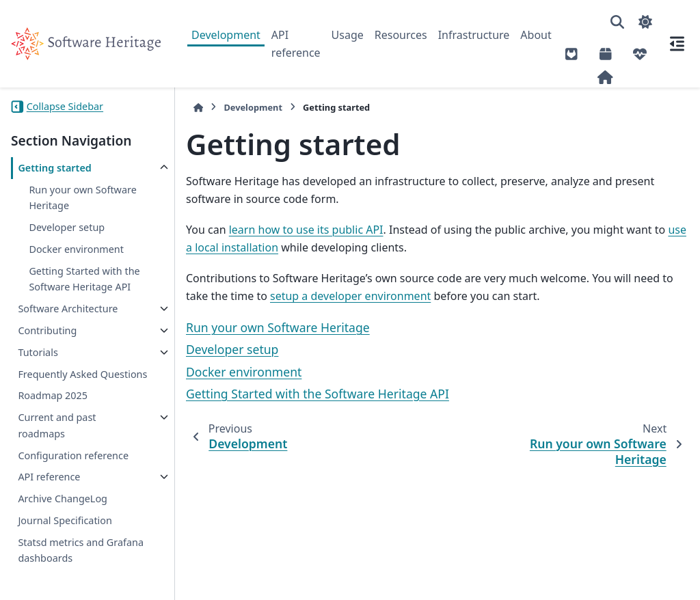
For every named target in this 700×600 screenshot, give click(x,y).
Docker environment (76, 249)
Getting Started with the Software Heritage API (84, 279)
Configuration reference (73, 455)
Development (226, 35)
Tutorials (38, 352)
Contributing (47, 330)
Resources (401, 35)
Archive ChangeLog (63, 499)
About (536, 35)
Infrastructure (474, 35)
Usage (348, 35)
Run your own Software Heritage (82, 198)
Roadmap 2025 (53, 395)
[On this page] (677, 44)
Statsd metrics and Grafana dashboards (81, 550)
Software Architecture (68, 309)
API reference (296, 44)
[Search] (617, 22)
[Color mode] (645, 22)
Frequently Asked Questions (82, 374)
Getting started (54, 168)
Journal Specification (65, 520)
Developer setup (67, 227)
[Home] (198, 108)
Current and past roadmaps (57, 425)
